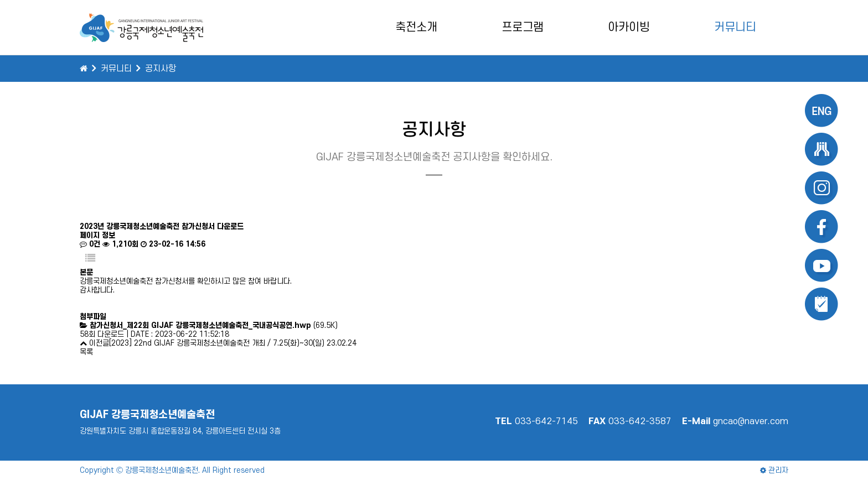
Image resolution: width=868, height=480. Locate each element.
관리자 (774, 470)
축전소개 (416, 27)
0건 (90, 244)
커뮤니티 (735, 27)
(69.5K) (214, 325)
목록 (86, 352)
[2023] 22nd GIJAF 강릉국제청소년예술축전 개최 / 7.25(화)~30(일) (217, 343)
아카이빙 (629, 27)
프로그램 (523, 27)
